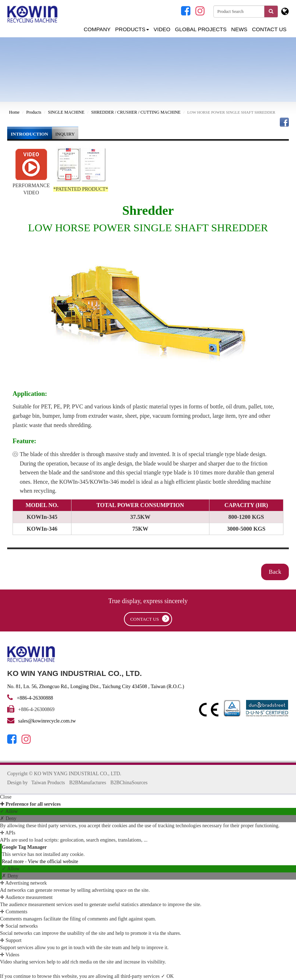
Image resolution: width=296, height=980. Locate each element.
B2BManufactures (88, 783)
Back (275, 572)
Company (97, 29)
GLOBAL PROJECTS (201, 29)
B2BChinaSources (129, 783)
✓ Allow (9, 811)
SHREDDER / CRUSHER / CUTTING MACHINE (136, 112)
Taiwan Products (48, 783)
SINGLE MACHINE (66, 112)
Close (6, 797)
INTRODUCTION (29, 134)
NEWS (239, 29)
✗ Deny (8, 818)
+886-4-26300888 (34, 698)
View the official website (53, 861)
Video (162, 29)
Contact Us (269, 29)
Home (14, 112)
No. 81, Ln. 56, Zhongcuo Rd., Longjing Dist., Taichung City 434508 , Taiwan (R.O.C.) (96, 687)
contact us (149, 619)
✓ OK (167, 976)
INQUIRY (65, 134)
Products (132, 29)
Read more (13, 861)
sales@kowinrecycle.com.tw (47, 721)
